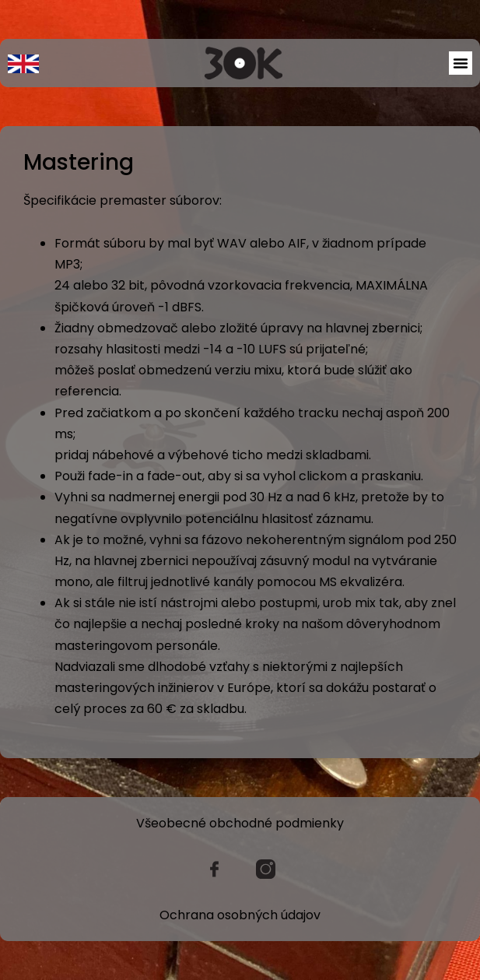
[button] (461, 63)
